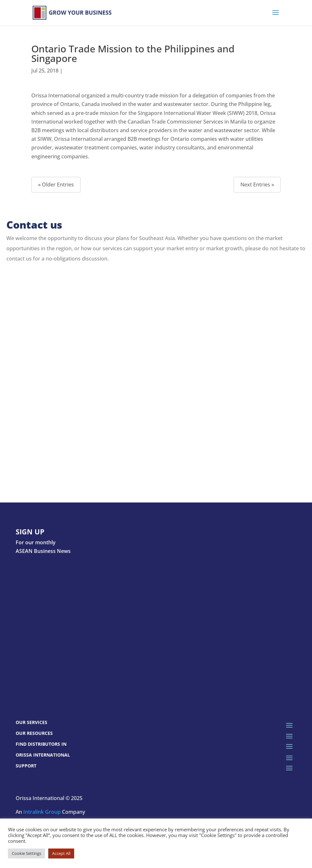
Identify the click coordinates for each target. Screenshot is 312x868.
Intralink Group (42, 812)
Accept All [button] (61, 853)
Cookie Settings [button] (27, 853)
